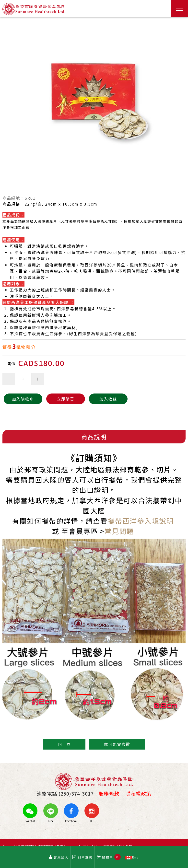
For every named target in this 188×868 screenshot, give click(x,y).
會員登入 (59, 857)
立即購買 (63, 399)
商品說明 (94, 437)
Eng (132, 857)
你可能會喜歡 (117, 744)
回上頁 (64, 744)
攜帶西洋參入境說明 (141, 521)
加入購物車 (22, 399)
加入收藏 (103, 399)
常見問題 (119, 531)
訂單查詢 (82, 857)
